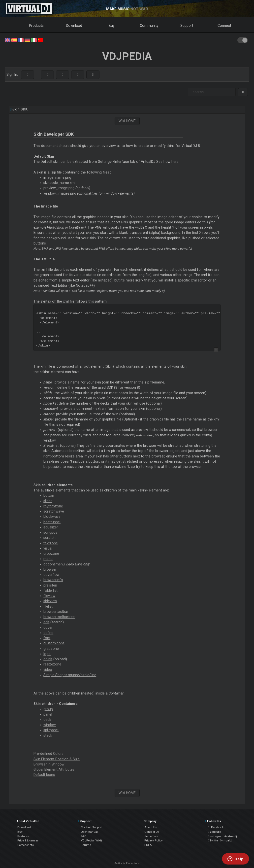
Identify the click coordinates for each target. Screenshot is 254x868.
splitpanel (51, 730)
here (175, 162)
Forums (86, 845)
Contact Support (92, 827)
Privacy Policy (154, 840)
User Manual (89, 832)
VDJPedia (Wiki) (91, 840)
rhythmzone (53, 506)
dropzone (51, 554)
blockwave (52, 517)
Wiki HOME (127, 121)
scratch (49, 538)
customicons (54, 643)
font (47, 638)
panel (48, 714)
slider (48, 501)
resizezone (52, 664)
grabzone (51, 649)
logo (47, 654)
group (48, 709)
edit (46, 622)
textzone (51, 543)
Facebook (216, 827)
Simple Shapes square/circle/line (70, 675)
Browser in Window (49, 764)
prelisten (50, 585)
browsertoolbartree (59, 617)
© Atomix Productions (127, 863)
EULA (148, 845)
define (48, 633)
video (48, 670)
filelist (48, 606)
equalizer (51, 527)
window (50, 725)
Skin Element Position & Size (57, 759)
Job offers (151, 836)
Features (23, 836)
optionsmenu (54, 564)
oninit (48, 659)
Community (149, 26)
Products (36, 26)
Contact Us (152, 832)
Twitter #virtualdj (220, 840)
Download (74, 26)
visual (48, 548)
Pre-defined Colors (48, 754)
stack (48, 735)
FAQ (84, 836)
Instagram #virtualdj (222, 836)
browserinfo (53, 580)
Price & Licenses (28, 840)
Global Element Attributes (54, 769)
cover (48, 627)
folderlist (50, 590)
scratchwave (54, 511)
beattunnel (52, 522)
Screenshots (26, 845)
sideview (50, 601)
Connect (224, 26)
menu (48, 559)
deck (47, 720)
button (49, 495)
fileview (49, 596)
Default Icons (44, 775)
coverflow (51, 575)
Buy (112, 26)
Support (187, 26)
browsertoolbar (56, 612)
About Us (151, 827)
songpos (50, 532)
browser (50, 569)
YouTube (214, 832)
